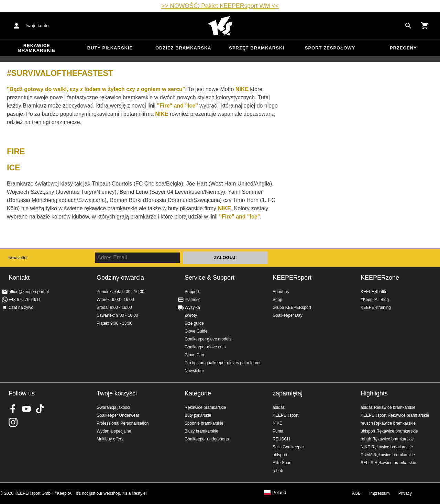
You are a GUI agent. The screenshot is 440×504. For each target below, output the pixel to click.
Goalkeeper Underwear (118, 415)
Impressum (379, 493)
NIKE (277, 423)
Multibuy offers (110, 439)
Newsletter (18, 258)
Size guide (194, 323)
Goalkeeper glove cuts (205, 347)
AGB (356, 493)
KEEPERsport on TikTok (40, 409)
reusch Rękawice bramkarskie (388, 423)
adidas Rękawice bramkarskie (388, 407)
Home (220, 26)
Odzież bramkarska (183, 48)
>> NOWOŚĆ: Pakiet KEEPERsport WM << (220, 6)
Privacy (405, 493)
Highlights (374, 393)
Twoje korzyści (117, 393)
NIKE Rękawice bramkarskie (387, 447)
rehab (278, 471)
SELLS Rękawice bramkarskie (388, 463)
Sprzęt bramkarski (257, 48)
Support (192, 292)
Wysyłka (192, 307)
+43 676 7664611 (25, 300)
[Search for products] (408, 26)
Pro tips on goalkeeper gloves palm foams (223, 363)
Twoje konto (37, 26)
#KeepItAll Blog (375, 300)
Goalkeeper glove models (208, 339)
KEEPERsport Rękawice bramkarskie (395, 415)
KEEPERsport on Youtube (26, 409)
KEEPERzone (380, 278)
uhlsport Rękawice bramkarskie (389, 431)
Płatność (192, 300)
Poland (279, 493)
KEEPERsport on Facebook (13, 409)
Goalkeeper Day (288, 315)
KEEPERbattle (374, 292)
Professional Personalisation (123, 423)
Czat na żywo (21, 307)
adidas (279, 407)
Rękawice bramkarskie (37, 48)
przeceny (403, 48)
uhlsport (280, 455)
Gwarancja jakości (113, 407)
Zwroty (191, 315)
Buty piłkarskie (110, 48)
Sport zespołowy (330, 48)
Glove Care (195, 355)
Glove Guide (196, 331)
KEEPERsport (292, 278)
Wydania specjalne (114, 431)
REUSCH (281, 439)
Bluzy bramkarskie (201, 431)
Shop (277, 300)
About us (281, 292)
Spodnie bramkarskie (204, 423)
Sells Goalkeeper (288, 447)
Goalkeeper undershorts (207, 439)
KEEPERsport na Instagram (13, 422)
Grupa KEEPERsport (292, 307)
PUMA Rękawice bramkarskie (388, 455)
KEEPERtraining (376, 307)
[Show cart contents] (425, 26)
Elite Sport (282, 463)
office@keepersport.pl (29, 292)
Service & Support (210, 278)
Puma (278, 431)
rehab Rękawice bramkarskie (387, 439)
